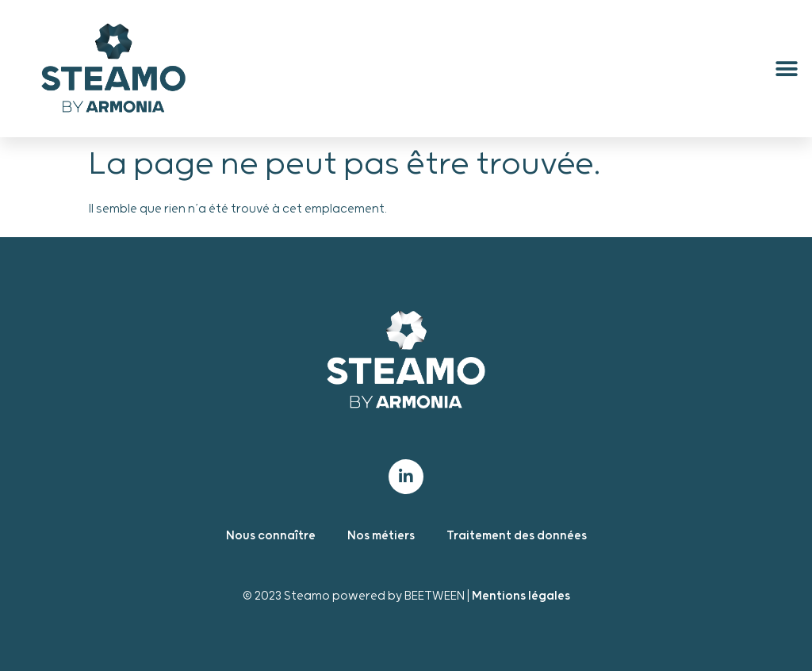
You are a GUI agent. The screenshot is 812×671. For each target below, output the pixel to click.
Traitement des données (517, 536)
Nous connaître (271, 536)
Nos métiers (381, 536)
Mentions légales (521, 596)
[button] (786, 69)
